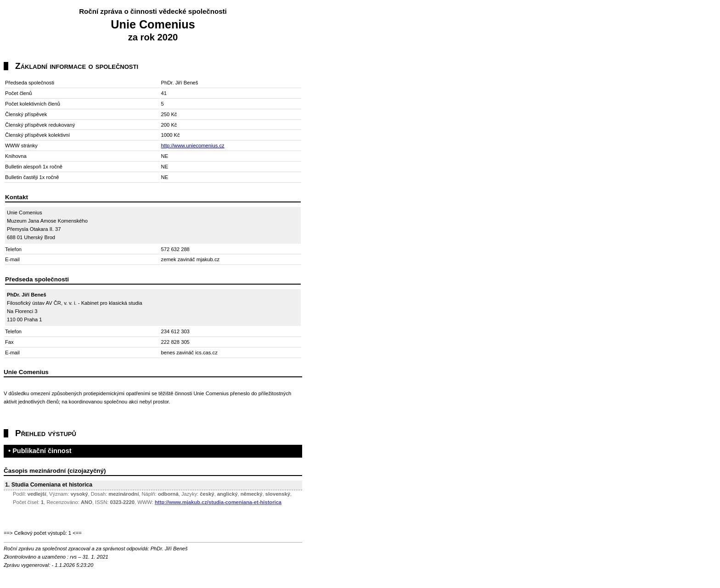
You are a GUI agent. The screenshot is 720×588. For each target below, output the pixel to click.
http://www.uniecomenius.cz (193, 146)
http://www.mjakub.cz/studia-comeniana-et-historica (218, 502)
